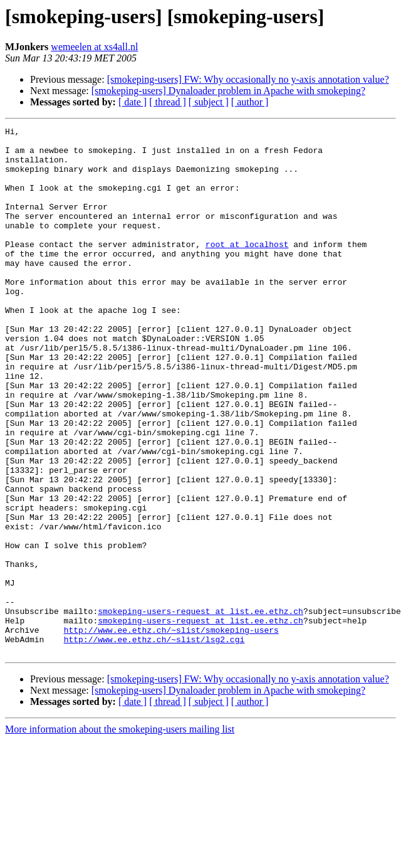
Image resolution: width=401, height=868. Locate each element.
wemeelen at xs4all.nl (94, 47)
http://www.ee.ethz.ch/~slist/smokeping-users (171, 731)
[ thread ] (168, 102)
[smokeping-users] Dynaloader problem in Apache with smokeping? (228, 91)
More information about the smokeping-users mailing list (120, 834)
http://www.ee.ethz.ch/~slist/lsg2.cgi (154, 743)
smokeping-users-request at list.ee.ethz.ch (200, 709)
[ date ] (133, 102)
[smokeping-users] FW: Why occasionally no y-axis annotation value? (248, 79)
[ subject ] (209, 102)
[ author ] (250, 102)
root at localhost (247, 268)
